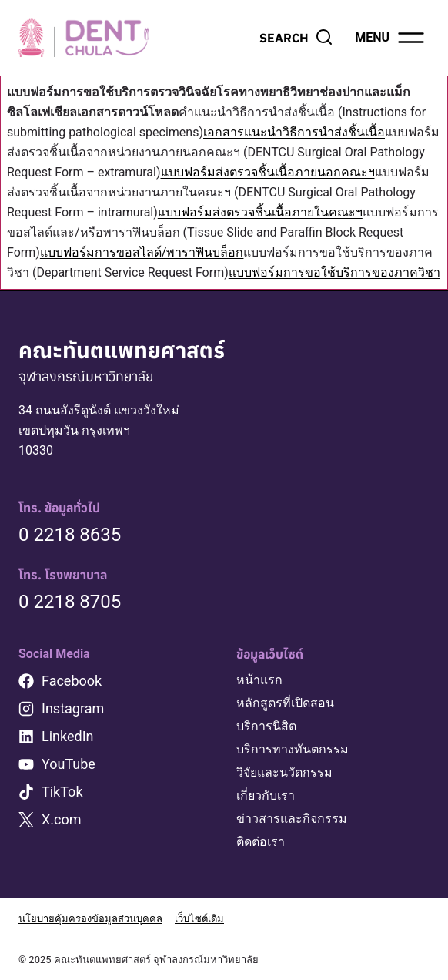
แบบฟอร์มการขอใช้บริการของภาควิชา (334, 272)
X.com (62, 819)
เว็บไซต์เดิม (199, 919)
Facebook (72, 681)
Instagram (73, 708)
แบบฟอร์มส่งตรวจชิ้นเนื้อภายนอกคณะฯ (268, 172)
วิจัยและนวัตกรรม (284, 772)
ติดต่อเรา (261, 842)
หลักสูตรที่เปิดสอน (285, 703)
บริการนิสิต (266, 726)
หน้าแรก (259, 680)
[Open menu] (391, 38)
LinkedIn (68, 736)
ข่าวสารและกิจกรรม (292, 819)
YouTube (69, 764)
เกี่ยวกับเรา (266, 795)
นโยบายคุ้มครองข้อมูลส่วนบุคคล (90, 919)
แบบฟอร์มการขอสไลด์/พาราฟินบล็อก (142, 252)
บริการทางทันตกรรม (293, 749)
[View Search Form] (296, 38)
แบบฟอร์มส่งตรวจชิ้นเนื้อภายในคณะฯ (260, 212)
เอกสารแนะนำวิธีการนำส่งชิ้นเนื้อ (294, 132)
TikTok (62, 792)
